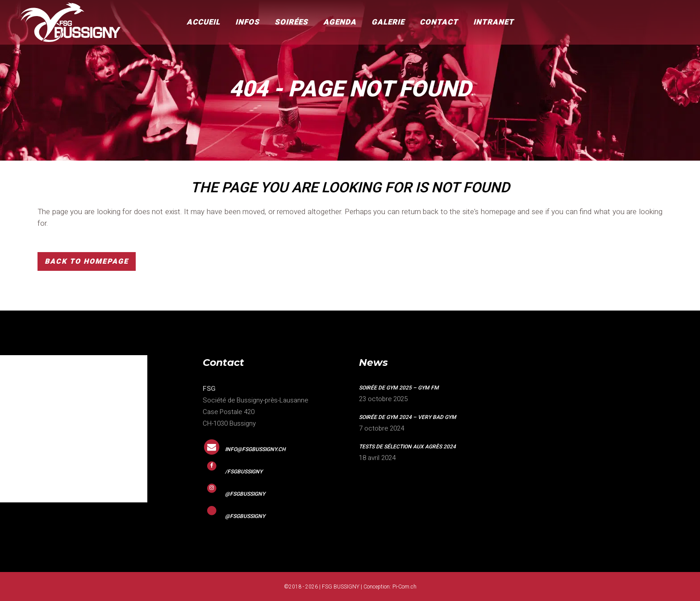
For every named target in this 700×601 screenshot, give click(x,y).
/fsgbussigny (244, 472)
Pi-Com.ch (404, 587)
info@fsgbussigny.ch (255, 449)
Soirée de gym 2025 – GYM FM (399, 388)
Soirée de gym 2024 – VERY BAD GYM (408, 417)
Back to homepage (87, 261)
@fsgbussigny (245, 494)
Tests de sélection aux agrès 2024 (407, 447)
